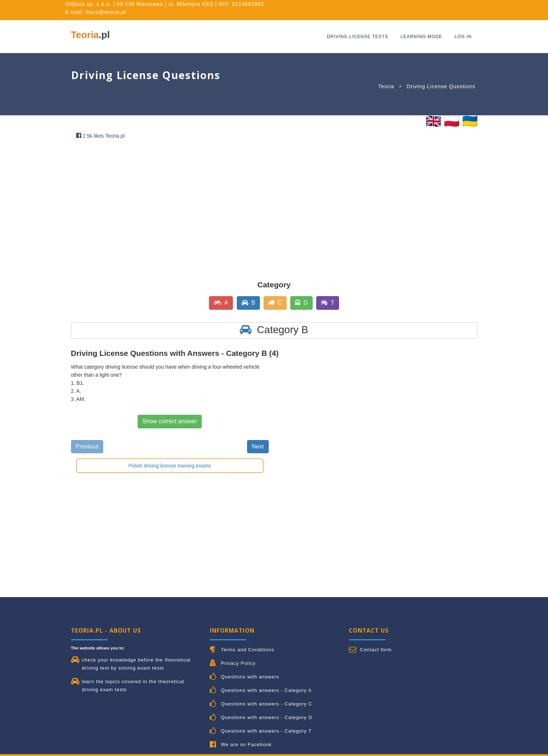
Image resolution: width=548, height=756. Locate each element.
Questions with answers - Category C (266, 704)
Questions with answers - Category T (266, 731)
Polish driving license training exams (170, 466)
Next (258, 446)
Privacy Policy (238, 663)
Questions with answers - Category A (266, 690)
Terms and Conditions (247, 650)
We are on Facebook (246, 744)
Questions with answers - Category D (266, 717)
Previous (87, 446)
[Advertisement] (243, 201)
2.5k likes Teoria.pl (100, 136)
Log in (463, 37)
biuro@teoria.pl (106, 12)
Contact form (376, 650)
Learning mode (422, 37)
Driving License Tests (358, 37)
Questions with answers (250, 677)
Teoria (90, 35)
